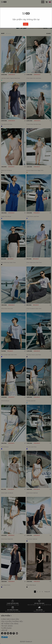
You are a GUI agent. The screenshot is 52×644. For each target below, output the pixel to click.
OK (26, 24)
